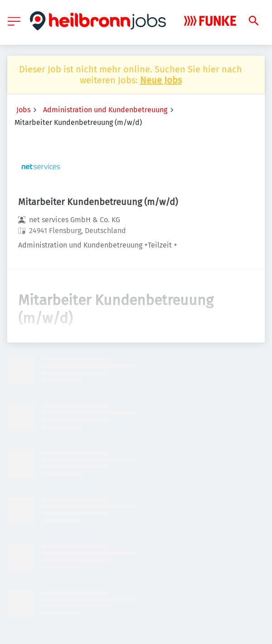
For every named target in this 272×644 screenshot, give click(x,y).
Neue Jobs (161, 80)
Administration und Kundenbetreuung (105, 110)
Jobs (23, 110)
